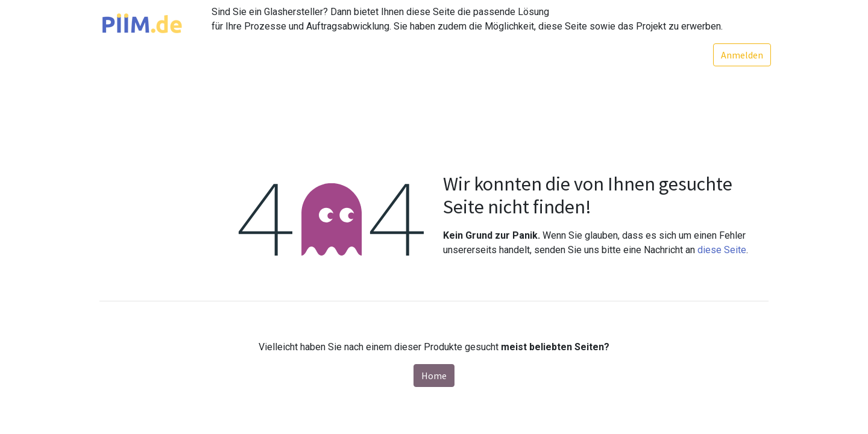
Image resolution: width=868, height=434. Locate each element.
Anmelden (740, 55)
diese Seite (722, 250)
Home (434, 376)
